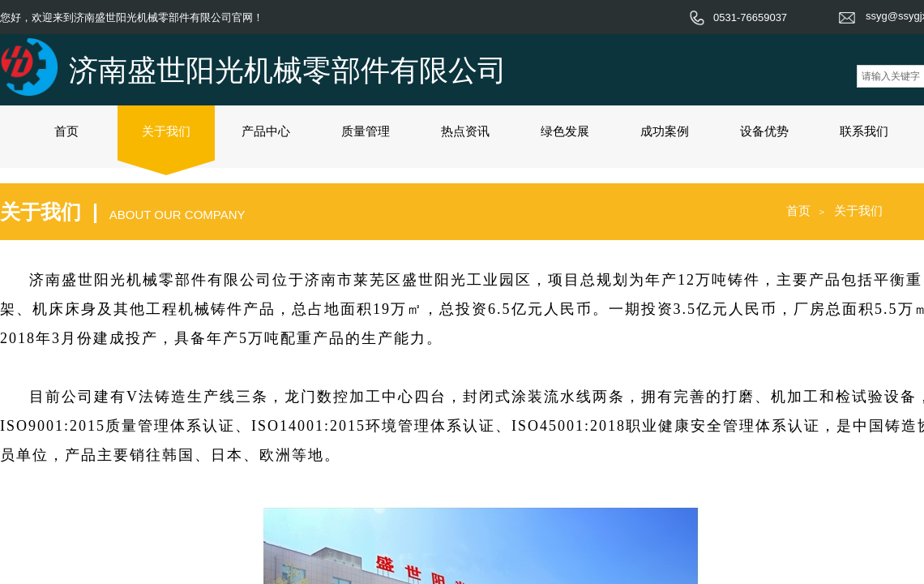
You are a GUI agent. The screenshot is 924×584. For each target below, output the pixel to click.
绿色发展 (565, 131)
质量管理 (366, 131)
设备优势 (764, 131)
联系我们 (864, 131)
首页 (66, 131)
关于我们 (166, 131)
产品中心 (266, 131)
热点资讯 (465, 131)
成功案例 (665, 131)
